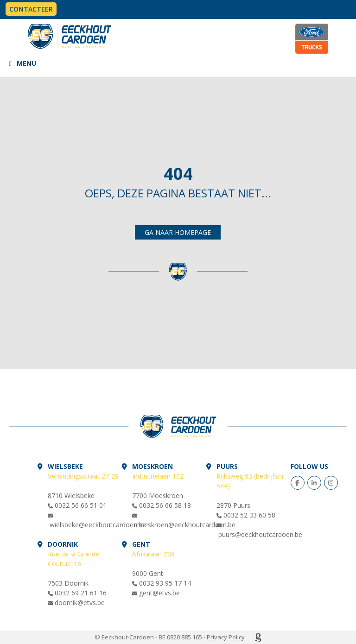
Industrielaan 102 (158, 476)
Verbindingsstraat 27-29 (83, 476)
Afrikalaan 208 (153, 554)
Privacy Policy (226, 637)
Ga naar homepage (178, 232)
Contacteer (31, 9)
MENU (26, 63)
